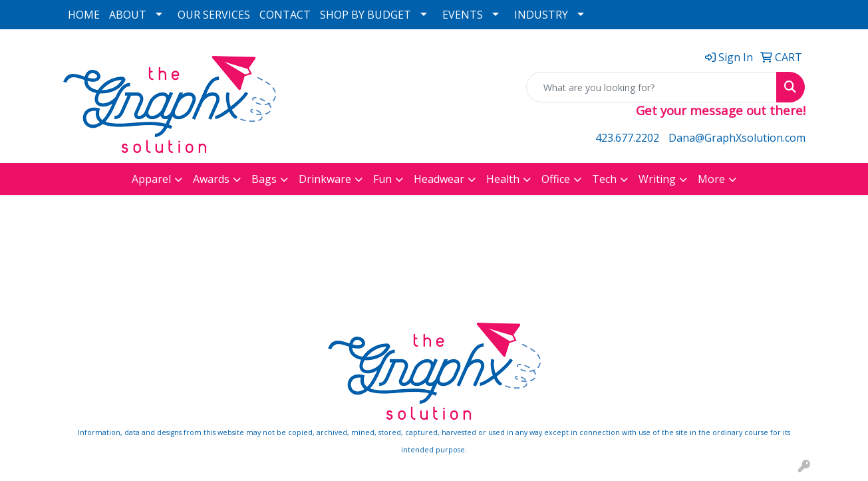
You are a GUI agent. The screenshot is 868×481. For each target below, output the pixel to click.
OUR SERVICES (214, 15)
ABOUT (128, 15)
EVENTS (463, 15)
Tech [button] (604, 179)
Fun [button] (382, 179)
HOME (84, 15)
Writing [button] (657, 179)
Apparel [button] (151, 179)
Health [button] (503, 179)
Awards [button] (211, 179)
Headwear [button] (439, 179)
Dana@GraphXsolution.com (737, 138)
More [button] (711, 179)
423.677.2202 (627, 138)
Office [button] (556, 179)
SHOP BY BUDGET (365, 15)
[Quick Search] (651, 87)
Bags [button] (264, 179)
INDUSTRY (541, 15)
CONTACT (285, 15)
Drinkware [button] (325, 179)
